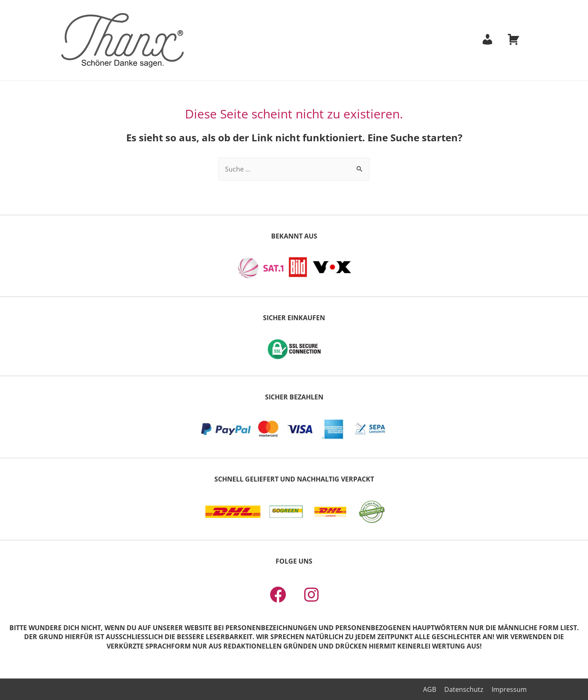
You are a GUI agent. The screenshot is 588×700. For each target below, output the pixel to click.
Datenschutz (464, 689)
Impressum (509, 689)
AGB (430, 689)
